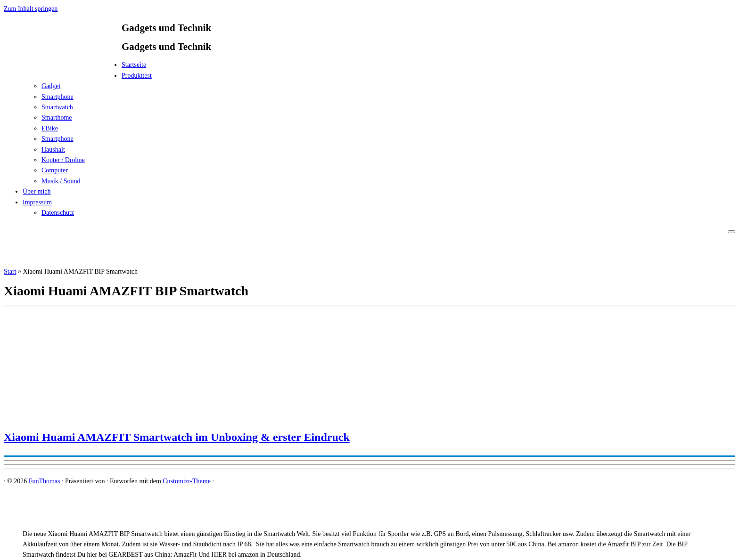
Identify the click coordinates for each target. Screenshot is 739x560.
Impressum (37, 202)
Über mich (37, 191)
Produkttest (137, 76)
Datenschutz (58, 213)
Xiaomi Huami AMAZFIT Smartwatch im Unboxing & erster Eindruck (177, 437)
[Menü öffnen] (731, 232)
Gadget (51, 86)
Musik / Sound (61, 181)
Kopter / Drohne (63, 160)
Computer (55, 170)
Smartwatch (57, 107)
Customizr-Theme (187, 481)
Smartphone (57, 97)
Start (10, 272)
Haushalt (53, 150)
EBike (50, 128)
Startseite (134, 65)
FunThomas (45, 481)
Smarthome (57, 118)
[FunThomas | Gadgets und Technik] (63, 68)
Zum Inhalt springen (31, 9)
